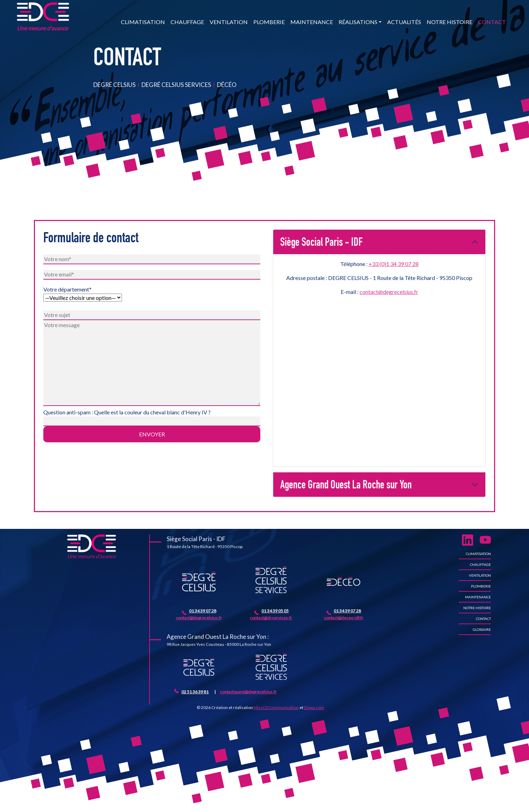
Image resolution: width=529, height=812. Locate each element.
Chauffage (187, 22)
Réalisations (358, 22)
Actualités (404, 22)
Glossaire (482, 629)
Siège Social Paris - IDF (321, 242)
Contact (492, 22)
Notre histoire (450, 22)
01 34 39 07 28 (203, 611)
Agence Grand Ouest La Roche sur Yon (346, 485)
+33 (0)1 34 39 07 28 (394, 264)
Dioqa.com (314, 707)
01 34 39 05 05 (275, 611)
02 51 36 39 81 (195, 692)
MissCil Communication (276, 707)
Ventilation (229, 22)
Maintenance (312, 22)
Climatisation (143, 22)
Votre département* (83, 293)
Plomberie (269, 22)
